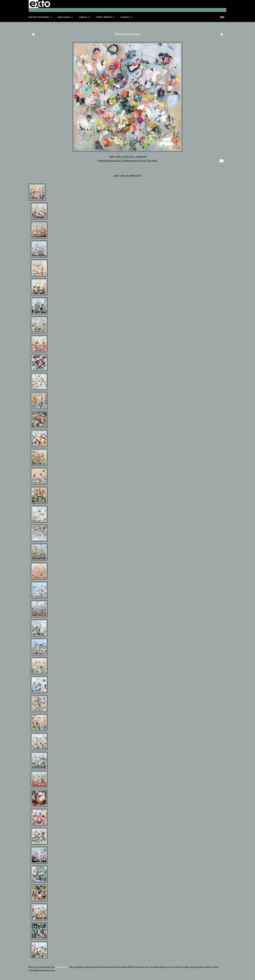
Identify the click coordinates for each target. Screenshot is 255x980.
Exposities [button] (65, 17)
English (222, 17)
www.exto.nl (62, 967)
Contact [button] (126, 17)
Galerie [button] (84, 17)
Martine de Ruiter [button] (40, 17)
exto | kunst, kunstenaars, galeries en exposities (40, 4)
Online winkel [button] (105, 17)
